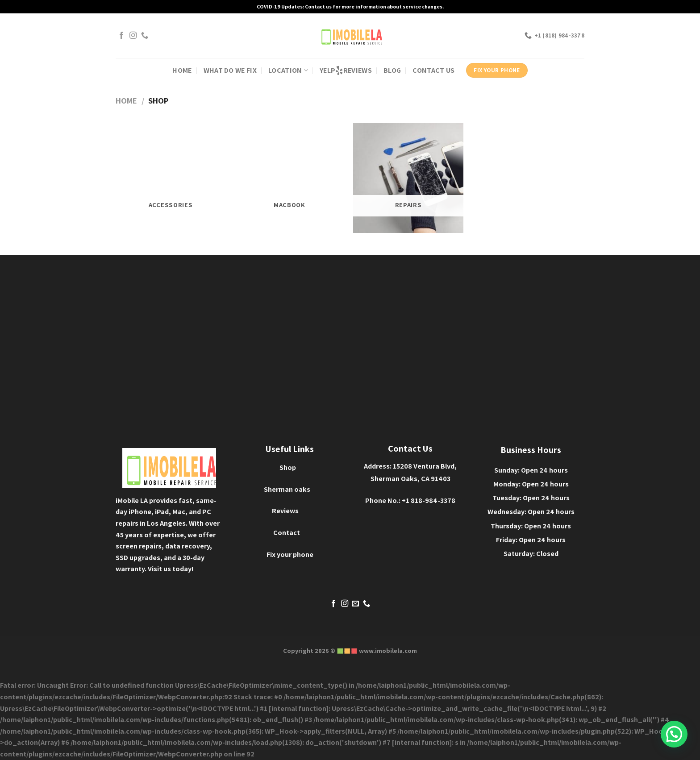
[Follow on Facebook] (121, 36)
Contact (287, 533)
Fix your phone (290, 554)
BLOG (392, 70)
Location (288, 70)
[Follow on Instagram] (133, 36)
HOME (182, 70)
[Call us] (145, 36)
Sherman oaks (287, 489)
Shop (288, 467)
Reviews (285, 511)
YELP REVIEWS (346, 70)
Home (126, 100)
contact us (433, 70)
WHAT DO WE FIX (230, 70)
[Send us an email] (355, 604)
